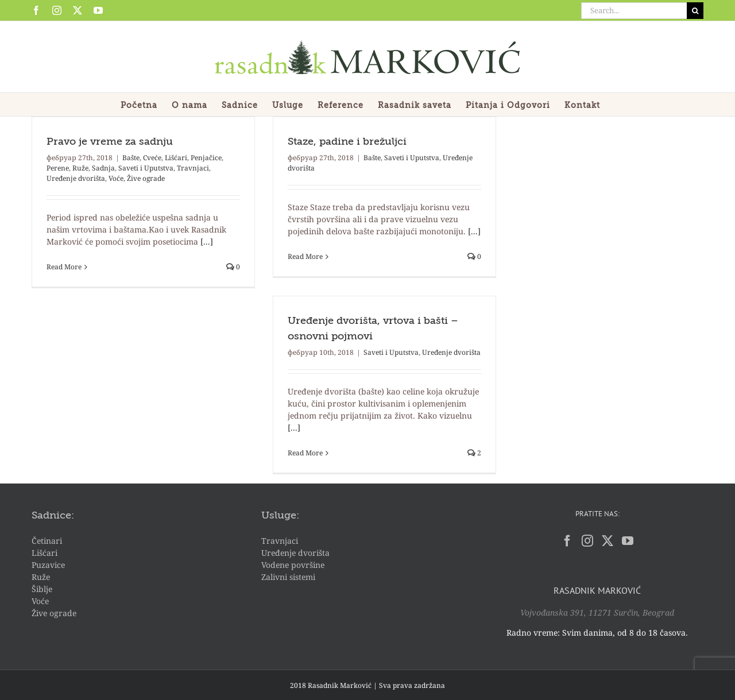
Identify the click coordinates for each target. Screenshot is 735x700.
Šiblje (42, 589)
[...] (207, 241)
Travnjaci (193, 168)
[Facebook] (567, 541)
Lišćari (176, 158)
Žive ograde (146, 178)
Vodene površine (293, 565)
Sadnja (103, 168)
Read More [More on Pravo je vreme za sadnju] (64, 267)
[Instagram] (587, 541)
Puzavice (48, 565)
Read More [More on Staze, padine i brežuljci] (305, 256)
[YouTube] (628, 541)
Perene (58, 168)
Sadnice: (53, 516)
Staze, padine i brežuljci (347, 142)
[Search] (695, 11)
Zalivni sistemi (288, 577)
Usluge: (280, 516)
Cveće (152, 158)
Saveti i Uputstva (146, 168)
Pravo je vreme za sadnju (110, 142)
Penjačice (206, 158)
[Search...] (634, 11)
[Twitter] (608, 541)
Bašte (131, 158)
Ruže (80, 168)
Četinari (47, 541)
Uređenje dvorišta (76, 178)
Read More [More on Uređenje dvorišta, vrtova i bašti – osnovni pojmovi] (305, 453)
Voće (116, 178)
